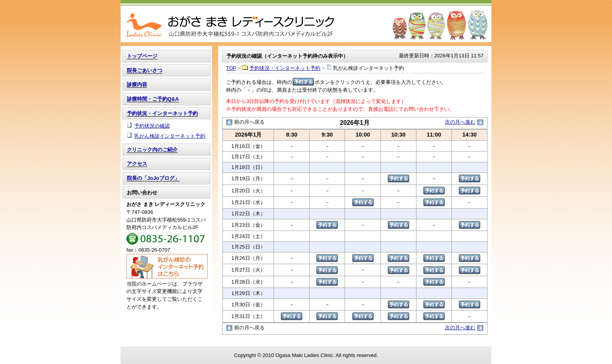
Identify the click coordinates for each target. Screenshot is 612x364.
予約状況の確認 (152, 126)
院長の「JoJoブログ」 (153, 178)
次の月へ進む (460, 122)
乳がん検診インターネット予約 (170, 136)
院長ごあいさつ (145, 70)
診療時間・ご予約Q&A (153, 99)
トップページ (142, 56)
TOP (306, 21)
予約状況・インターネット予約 (285, 68)
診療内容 (137, 84)
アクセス (137, 164)
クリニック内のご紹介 (152, 150)
